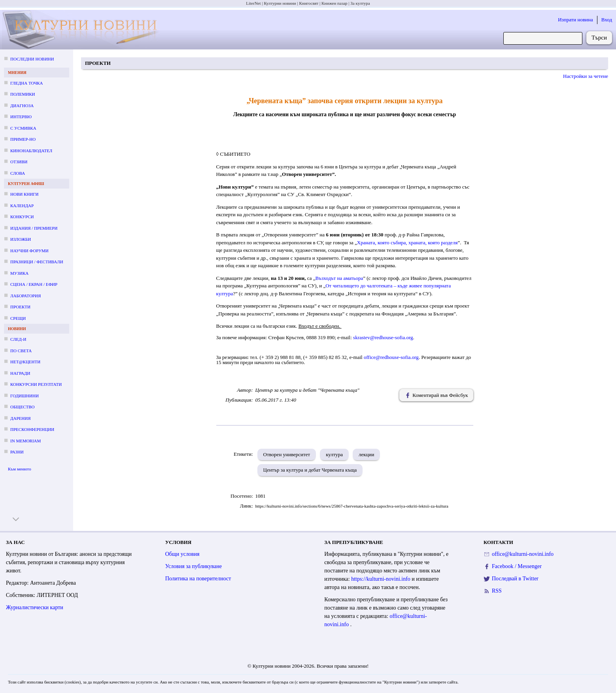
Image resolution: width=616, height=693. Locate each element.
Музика (19, 273)
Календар (22, 206)
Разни (17, 452)
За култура (360, 3)
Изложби (21, 239)
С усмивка (23, 128)
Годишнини (25, 396)
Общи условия (182, 554)
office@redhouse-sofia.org (391, 357)
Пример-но (23, 139)
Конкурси (22, 217)
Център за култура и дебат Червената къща (310, 470)
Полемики (23, 94)
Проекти (20, 307)
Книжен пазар (334, 3)
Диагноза (22, 106)
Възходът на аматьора (339, 278)
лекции (366, 454)
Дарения (21, 418)
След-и (18, 339)
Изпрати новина (575, 20)
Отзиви (19, 162)
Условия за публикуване (194, 566)
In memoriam (26, 441)
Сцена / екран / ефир (34, 284)
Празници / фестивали (37, 262)
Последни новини (32, 59)
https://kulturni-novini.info (381, 579)
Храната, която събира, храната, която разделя (407, 243)
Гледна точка (27, 83)
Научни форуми (29, 251)
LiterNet (253, 3)
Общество (22, 407)
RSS (497, 591)
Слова (18, 173)
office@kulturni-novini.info (523, 554)
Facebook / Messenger (517, 566)
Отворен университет (287, 454)
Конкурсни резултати (36, 384)
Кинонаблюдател (31, 151)
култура (334, 454)
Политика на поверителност (198, 579)
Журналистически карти (35, 607)
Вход (607, 20)
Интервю (21, 117)
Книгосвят (309, 3)
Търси (599, 38)
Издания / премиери (34, 228)
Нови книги (24, 194)
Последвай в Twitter (515, 579)
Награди (20, 373)
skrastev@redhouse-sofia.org (383, 337)
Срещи (18, 318)
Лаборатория (26, 296)
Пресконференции (32, 429)
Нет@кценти (25, 362)
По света (21, 351)
